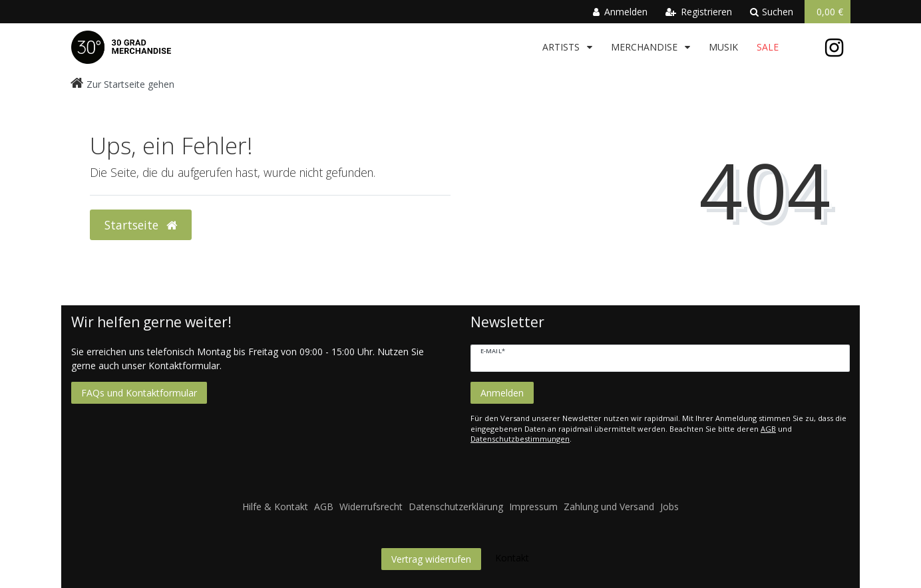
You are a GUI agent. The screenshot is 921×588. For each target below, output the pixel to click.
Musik (723, 47)
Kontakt (512, 558)
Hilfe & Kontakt (275, 507)
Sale (768, 47)
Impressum (533, 507)
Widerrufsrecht (371, 507)
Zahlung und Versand (609, 507)
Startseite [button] (141, 225)
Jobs (669, 507)
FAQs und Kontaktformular (139, 393)
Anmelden (502, 393)
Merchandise (645, 47)
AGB (768, 429)
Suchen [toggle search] (772, 12)
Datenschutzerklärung (456, 507)
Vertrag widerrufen (431, 559)
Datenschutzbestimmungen (520, 439)
